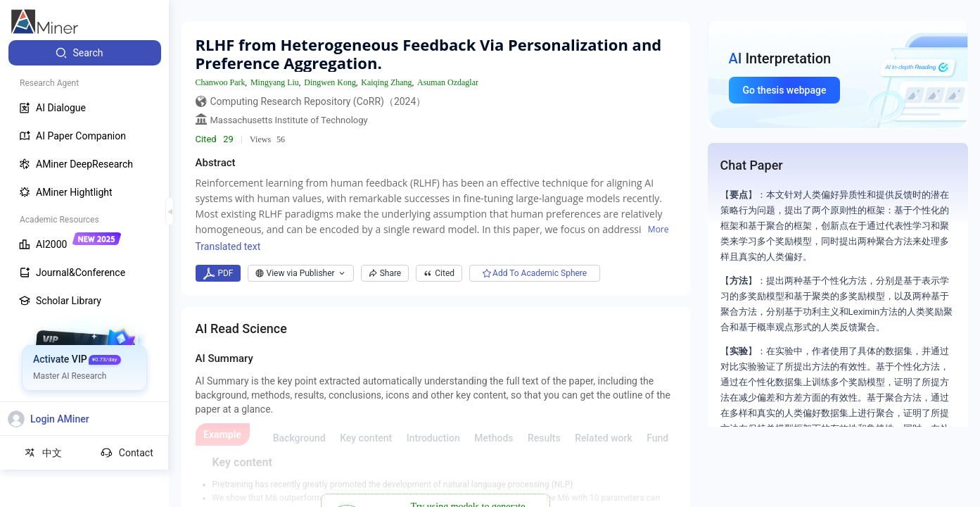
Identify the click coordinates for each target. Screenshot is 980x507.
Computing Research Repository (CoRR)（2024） (318, 101)
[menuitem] (85, 53)
